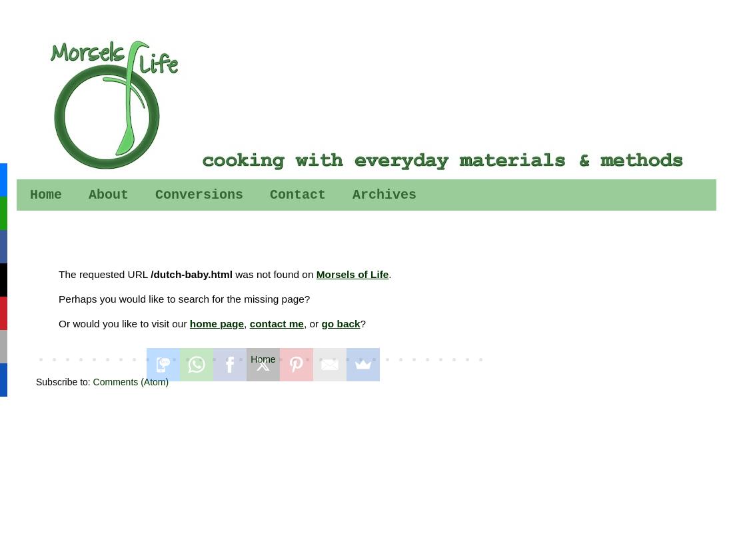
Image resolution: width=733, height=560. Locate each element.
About (109, 195)
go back (341, 324)
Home (46, 195)
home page (217, 324)
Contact (298, 195)
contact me (277, 324)
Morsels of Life (353, 274)
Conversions (199, 195)
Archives (384, 195)
